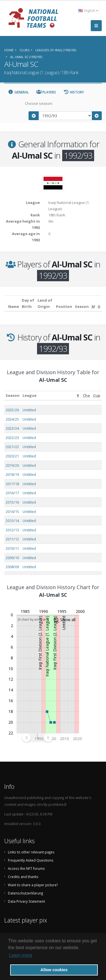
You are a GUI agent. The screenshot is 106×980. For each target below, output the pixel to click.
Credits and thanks (23, 877)
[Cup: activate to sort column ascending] (97, 396)
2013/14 (12, 521)
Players (46, 92)
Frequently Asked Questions (31, 860)
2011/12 (12, 539)
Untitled (29, 410)
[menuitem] (37, 738)
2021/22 (12, 447)
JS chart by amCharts (33, 619)
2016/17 (12, 493)
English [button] (88, 10)
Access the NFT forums (26, 868)
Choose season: (39, 103)
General (18, 92)
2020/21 (12, 456)
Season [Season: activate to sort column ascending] (13, 395)
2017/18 (12, 484)
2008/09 (12, 567)
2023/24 (12, 428)
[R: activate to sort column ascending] (78, 396)
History (74, 92)
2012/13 (12, 530)
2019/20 (12, 465)
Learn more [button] (21, 955)
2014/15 (12, 512)
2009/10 (12, 558)
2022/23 (12, 438)
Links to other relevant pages (31, 852)
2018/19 (12, 474)
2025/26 (12, 410)
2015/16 (12, 502)
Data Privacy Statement (26, 901)
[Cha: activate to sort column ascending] (86, 396)
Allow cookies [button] (54, 970)
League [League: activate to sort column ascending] (30, 395)
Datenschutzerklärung (25, 893)
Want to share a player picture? (33, 885)
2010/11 (12, 548)
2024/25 (12, 419)
